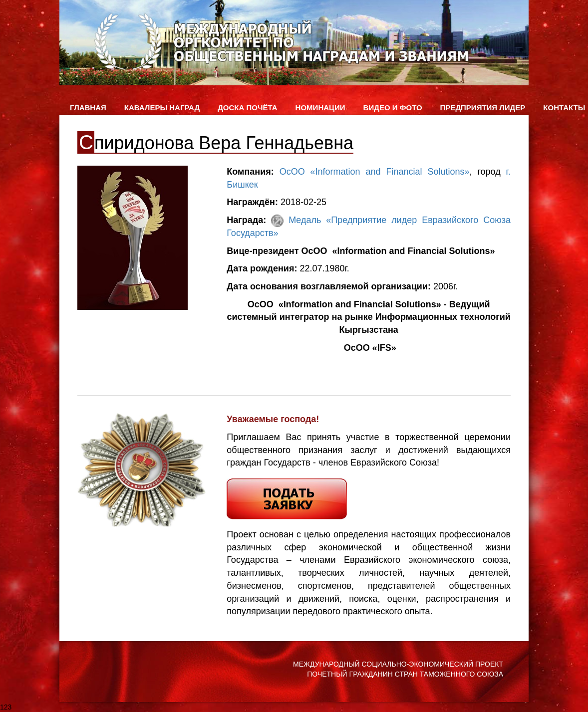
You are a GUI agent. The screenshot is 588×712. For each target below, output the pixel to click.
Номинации (320, 108)
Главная (88, 108)
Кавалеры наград (162, 108)
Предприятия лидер (483, 108)
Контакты (564, 108)
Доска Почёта (247, 108)
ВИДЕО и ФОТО (393, 108)
